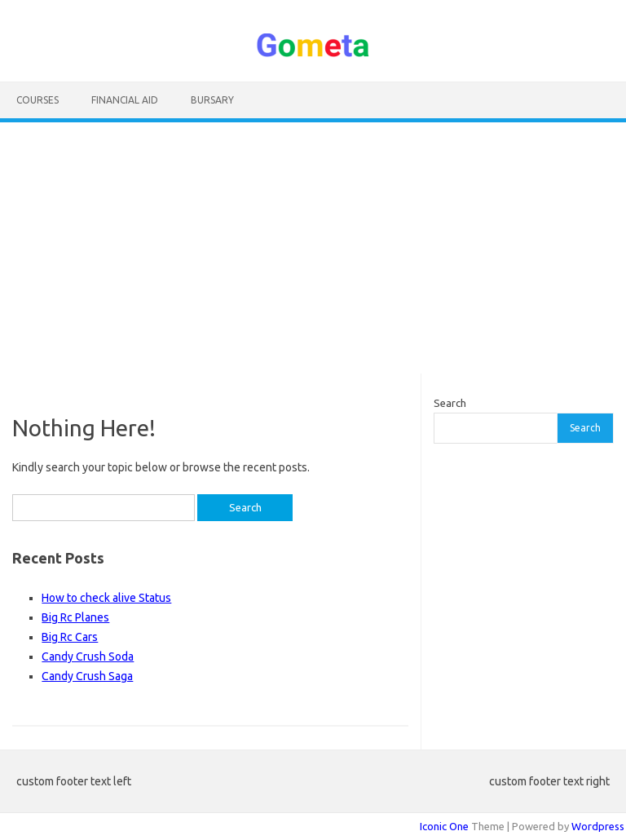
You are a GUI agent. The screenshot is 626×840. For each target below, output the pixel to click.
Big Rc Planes (75, 617)
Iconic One (444, 826)
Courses (37, 100)
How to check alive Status (106, 598)
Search (450, 403)
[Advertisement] (313, 248)
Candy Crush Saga (87, 676)
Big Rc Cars (70, 637)
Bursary (212, 100)
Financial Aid (125, 100)
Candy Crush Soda (88, 657)
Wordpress (598, 826)
